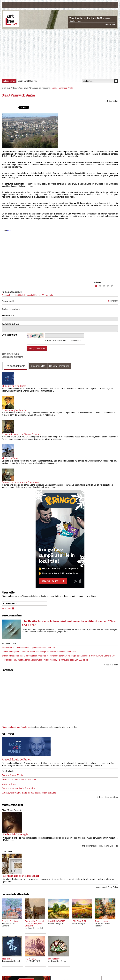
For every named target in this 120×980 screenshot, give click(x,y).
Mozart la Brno (10, 458)
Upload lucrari (9, 81)
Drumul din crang (102, 921)
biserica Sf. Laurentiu (44, 295)
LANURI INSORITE (57, 921)
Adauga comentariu (37, 349)
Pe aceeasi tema (16, 366)
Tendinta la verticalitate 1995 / (87, 18)
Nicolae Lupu (75, 21)
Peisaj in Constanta (10, 921)
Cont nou (33, 81)
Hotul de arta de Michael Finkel (21, 876)
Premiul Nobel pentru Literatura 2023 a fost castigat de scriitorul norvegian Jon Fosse (39, 652)
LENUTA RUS (34, 961)
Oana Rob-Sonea (59, 961)
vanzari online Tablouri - (102, 925)
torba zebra (7, 959)
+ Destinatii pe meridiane (108, 797)
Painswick (6, 295)
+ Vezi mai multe (111, 665)
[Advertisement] (61, 54)
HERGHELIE (31, 959)
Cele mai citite (38, 366)
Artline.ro (15, 88)
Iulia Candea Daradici (8, 925)
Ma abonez (8, 608)
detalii (107, 19)
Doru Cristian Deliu (36, 928)
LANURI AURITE (79, 921)
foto (9, 231)
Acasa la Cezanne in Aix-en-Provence (21, 434)
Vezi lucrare (110, 24)
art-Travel (24, 88)
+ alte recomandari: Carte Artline (104, 887)
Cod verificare (9, 335)
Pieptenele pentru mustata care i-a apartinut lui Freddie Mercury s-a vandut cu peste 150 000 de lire (45, 660)
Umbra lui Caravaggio (16, 834)
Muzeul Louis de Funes (14, 386)
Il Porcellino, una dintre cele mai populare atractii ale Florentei (28, 648)
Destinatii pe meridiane (40, 88)
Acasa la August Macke (14, 410)
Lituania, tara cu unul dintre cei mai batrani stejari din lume (29, 793)
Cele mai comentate (59, 366)
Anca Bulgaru (57, 924)
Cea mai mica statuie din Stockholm (21, 482)
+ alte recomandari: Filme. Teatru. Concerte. (99, 846)
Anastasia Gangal (12, 961)
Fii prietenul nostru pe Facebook (16, 727)
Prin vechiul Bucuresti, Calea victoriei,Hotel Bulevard (35, 924)
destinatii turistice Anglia (22, 295)
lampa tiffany (54, 959)
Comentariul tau (10, 324)
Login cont (23, 81)
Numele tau (8, 316)
